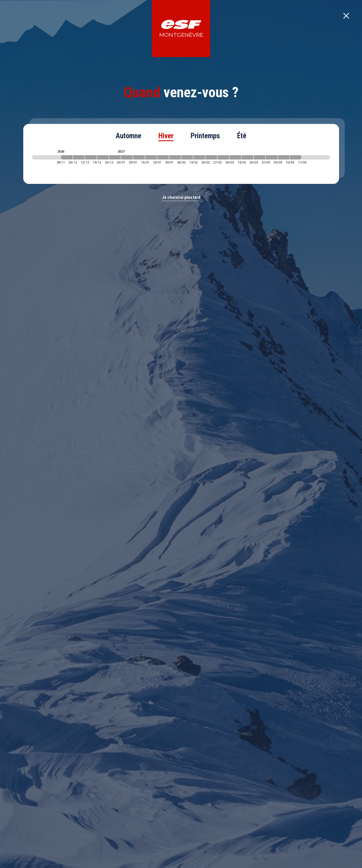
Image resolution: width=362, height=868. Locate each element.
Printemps (205, 136)
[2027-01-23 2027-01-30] (163, 157)
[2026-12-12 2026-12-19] (91, 157)
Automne (128, 136)
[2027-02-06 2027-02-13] (187, 157)
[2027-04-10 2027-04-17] (296, 157)
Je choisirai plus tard (181, 197)
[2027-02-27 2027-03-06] (223, 157)
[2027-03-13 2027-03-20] (247, 157)
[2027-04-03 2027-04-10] (284, 157)
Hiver (166, 136)
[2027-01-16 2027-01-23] (151, 157)
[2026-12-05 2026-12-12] (79, 157)
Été (242, 136)
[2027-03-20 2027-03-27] (260, 157)
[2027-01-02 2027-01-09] (127, 157)
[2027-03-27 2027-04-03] (272, 157)
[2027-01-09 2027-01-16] (139, 157)
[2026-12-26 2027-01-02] (115, 157)
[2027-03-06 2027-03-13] (235, 157)
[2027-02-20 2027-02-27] (211, 157)
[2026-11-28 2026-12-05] (67, 157)
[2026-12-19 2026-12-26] (103, 157)
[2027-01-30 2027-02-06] (175, 157)
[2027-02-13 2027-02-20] (199, 157)
